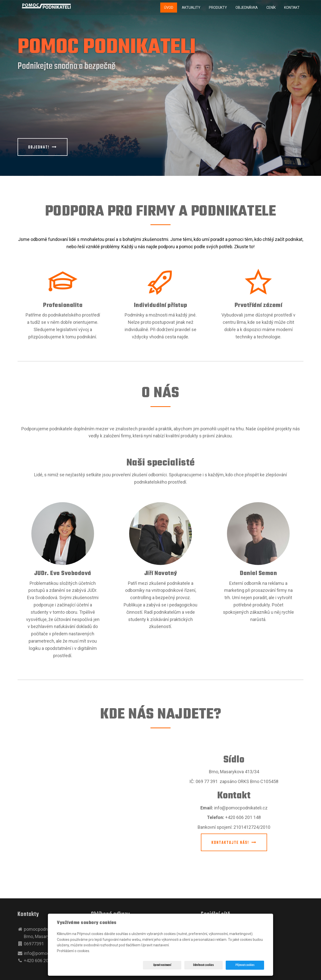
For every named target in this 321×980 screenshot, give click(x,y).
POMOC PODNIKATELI (107, 48)
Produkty (218, 8)
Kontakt (292, 8)
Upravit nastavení (162, 965)
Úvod (169, 8)
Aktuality (191, 8)
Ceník (271, 8)
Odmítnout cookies (204, 965)
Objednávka (247, 8)
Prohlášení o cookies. (73, 951)
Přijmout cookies (245, 965)
